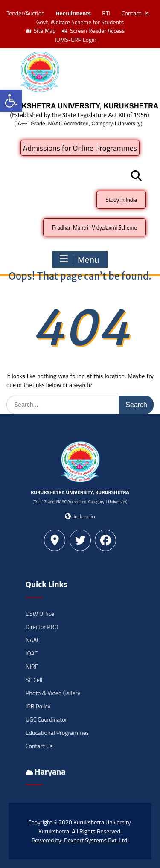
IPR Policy (38, 706)
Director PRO (42, 627)
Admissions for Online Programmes (80, 148)
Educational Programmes (57, 733)
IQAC (32, 653)
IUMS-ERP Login (76, 39)
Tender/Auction (25, 13)
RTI (106, 13)
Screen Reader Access (93, 31)
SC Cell (34, 680)
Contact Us (135, 13)
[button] (11, 101)
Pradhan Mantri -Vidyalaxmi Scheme (95, 227)
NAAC (33, 640)
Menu (79, 259)
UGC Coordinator (46, 719)
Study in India (121, 200)
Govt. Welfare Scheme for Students (80, 22)
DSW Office (40, 613)
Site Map (41, 31)
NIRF (32, 666)
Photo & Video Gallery (53, 693)
